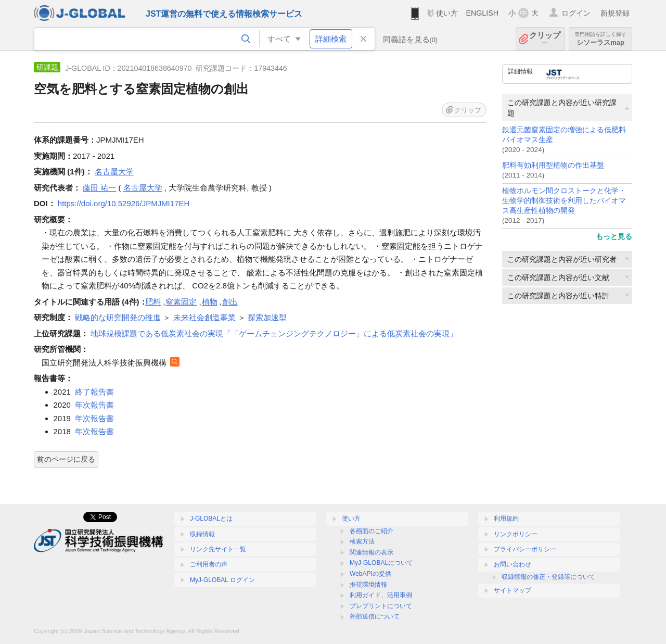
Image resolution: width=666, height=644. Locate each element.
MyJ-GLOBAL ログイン (222, 580)
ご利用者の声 (209, 564)
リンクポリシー (516, 534)
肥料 (153, 302)
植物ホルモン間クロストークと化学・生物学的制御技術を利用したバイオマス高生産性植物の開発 (564, 201)
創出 (230, 302)
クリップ (545, 39)
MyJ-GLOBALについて (381, 563)
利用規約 (506, 519)
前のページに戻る (66, 459)
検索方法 (362, 541)
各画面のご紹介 (372, 531)
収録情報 (202, 534)
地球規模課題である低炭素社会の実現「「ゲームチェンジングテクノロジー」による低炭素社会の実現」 (274, 333)
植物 (210, 302)
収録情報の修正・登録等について (548, 577)
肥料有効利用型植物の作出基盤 (553, 165)
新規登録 (615, 13)
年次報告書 (94, 405)
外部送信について (375, 616)
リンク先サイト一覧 (218, 549)
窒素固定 (181, 302)
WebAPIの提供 (370, 574)
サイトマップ (513, 590)
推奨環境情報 (368, 585)
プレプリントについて (381, 606)
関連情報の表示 (372, 552)
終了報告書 (94, 392)
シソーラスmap (600, 39)
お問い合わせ (513, 564)
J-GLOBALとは (211, 519)
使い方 (447, 13)
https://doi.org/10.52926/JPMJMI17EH (124, 203)
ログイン (576, 13)
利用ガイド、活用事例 (381, 595)
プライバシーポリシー (525, 549)
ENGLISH (482, 13)
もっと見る (614, 236)
